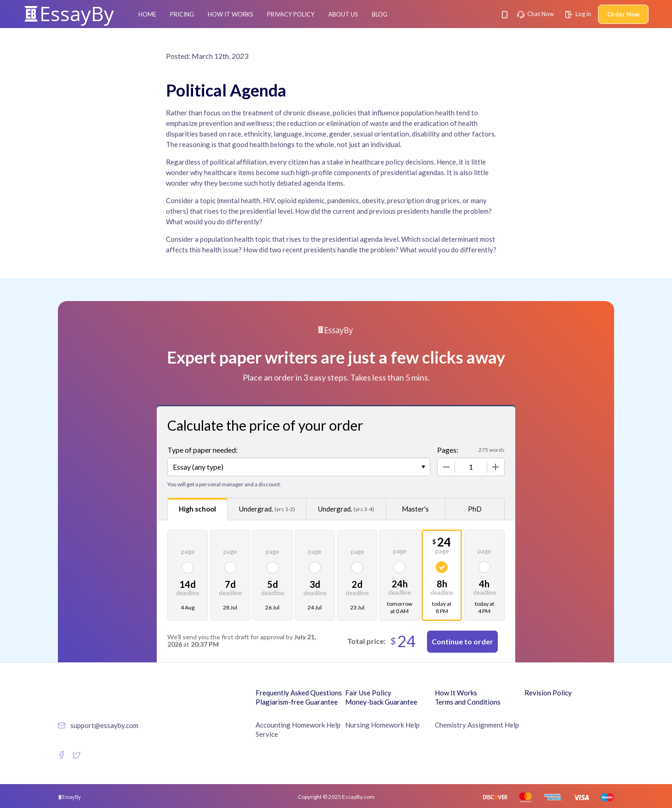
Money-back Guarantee (381, 702)
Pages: (448, 450)
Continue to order (462, 641)
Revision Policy (548, 693)
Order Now (623, 14)
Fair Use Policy (368, 693)
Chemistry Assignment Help (477, 725)
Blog (380, 14)
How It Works (231, 14)
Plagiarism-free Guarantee (297, 702)
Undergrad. (267, 509)
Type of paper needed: (202, 450)
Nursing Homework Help (382, 725)
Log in (578, 14)
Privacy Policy (291, 14)
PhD (475, 509)
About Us (343, 14)
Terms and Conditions (468, 702)
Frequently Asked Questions (299, 693)
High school (197, 509)
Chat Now (535, 14)
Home (147, 14)
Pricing (182, 14)
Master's (415, 509)
